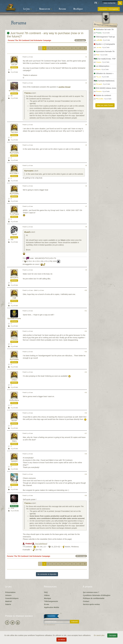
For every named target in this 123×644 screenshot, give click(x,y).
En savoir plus (99, 635)
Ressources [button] (46, 9)
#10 (86, 290)
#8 (86, 227)
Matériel (8, 601)
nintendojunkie (14, 91)
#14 (86, 372)
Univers (8, 595)
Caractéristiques (12, 598)
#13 (86, 352)
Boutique (78, 9)
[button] (97, 3)
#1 (86, 57)
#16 (86, 413)
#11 (86, 311)
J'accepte (112, 635)
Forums (62, 9)
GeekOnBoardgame (14, 319)
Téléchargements (51, 601)
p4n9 (14, 298)
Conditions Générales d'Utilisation (97, 595)
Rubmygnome (14, 153)
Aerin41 (14, 421)
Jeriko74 (14, 462)
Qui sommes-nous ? (91, 592)
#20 (86, 495)
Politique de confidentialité (94, 598)
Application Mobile (52, 607)
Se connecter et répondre (47, 574)
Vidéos (47, 595)
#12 (86, 331)
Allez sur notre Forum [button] (105, 105)
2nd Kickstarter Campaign (41, 40)
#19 (86, 474)
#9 (86, 270)
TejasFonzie (14, 214)
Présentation (10, 592)
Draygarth (14, 278)
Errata (46, 604)
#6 (86, 186)
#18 (86, 454)
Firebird (27, 93)
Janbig (14, 441)
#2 (86, 83)
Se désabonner (50, 625)
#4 (86, 145)
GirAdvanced (14, 400)
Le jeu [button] (27, 9)
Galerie (8, 604)
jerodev (14, 380)
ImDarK (14, 235)
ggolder (14, 65)
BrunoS (27, 232)
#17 (86, 433)
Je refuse (61, 640)
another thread (64, 87)
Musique (48, 598)
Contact (86, 601)
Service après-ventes (91, 604)
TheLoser (14, 132)
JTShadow (14, 339)
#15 (86, 392)
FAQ (46, 592)
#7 (86, 206)
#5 (86, 165)
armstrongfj (14, 173)
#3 (86, 125)
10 (80, 48)
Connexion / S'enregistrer (109, 9)
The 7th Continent (22, 40)
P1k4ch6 (14, 482)
